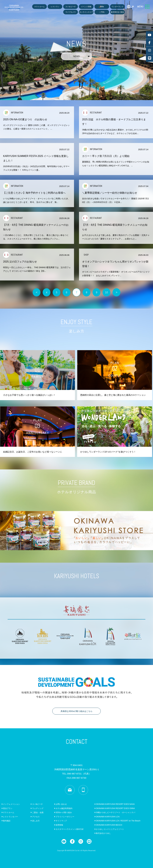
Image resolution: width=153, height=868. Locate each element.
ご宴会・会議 (37, 812)
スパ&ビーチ (37, 804)
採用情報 (59, 825)
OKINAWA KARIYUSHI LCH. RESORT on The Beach (117, 821)
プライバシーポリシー (64, 817)
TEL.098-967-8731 (76, 774)
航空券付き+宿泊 (117, 12)
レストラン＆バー (10, 817)
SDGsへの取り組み (63, 812)
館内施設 (6, 821)
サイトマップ (60, 821)
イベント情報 (86, 7)
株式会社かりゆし (103, 833)
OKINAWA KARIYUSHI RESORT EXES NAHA (115, 804)
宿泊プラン (7, 808)
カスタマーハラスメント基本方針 (69, 829)
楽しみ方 (35, 821)
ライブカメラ (71, 12)
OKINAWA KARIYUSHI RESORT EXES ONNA (115, 808)
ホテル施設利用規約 (63, 808)
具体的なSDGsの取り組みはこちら (76, 711)
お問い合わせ (60, 804)
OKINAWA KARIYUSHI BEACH (108, 825)
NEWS (81, 56)
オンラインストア (86, 12)
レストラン (55, 7)
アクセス (35, 817)
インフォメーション (11, 804)
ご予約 (102, 12)
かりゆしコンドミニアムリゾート (109, 829)
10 (106, 292)
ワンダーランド (117, 7)
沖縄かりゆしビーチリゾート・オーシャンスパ (115, 812)
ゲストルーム (39, 7)
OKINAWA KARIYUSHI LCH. (107, 817)
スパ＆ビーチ (71, 7)
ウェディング (37, 808)
